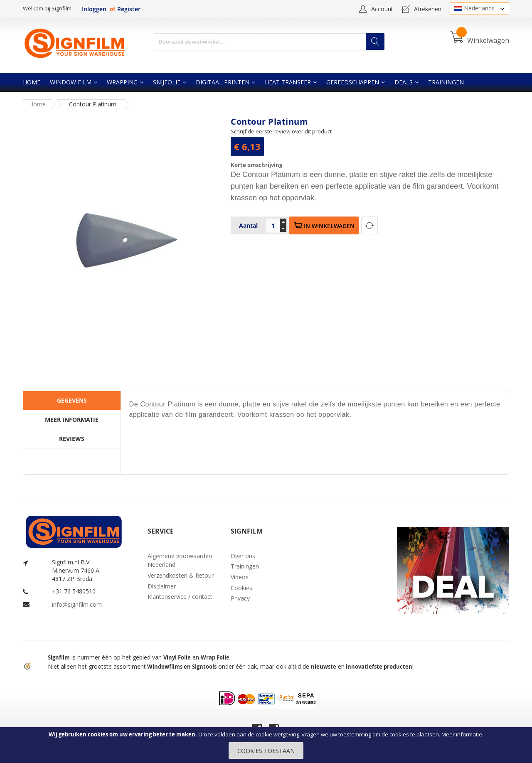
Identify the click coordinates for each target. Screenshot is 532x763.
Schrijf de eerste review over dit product (281, 131)
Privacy (240, 598)
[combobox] (269, 42)
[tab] (72, 401)
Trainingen (245, 566)
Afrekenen (428, 9)
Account (382, 9)
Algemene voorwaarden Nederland (180, 560)
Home (37, 104)
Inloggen (94, 9)
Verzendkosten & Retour (181, 575)
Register (129, 9)
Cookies (241, 588)
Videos (240, 577)
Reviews (72, 439)
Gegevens (72, 400)
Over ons (243, 556)
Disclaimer (162, 586)
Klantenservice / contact (180, 597)
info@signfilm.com (77, 604)
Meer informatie (462, 734)
